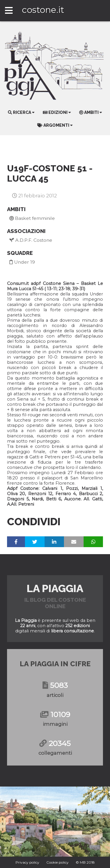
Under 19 (22, 262)
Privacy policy (27, 862)
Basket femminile (32, 218)
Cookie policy (57, 862)
